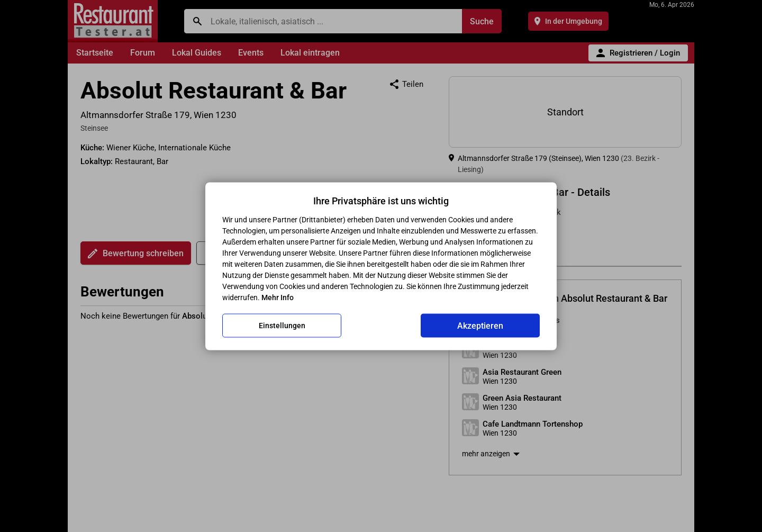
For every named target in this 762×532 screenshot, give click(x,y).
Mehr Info (278, 297)
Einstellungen (282, 326)
